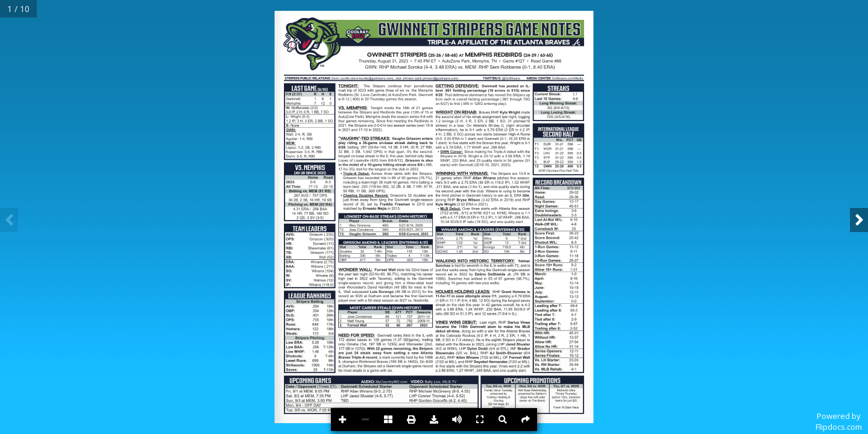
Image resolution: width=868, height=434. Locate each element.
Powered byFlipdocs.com (839, 421)
